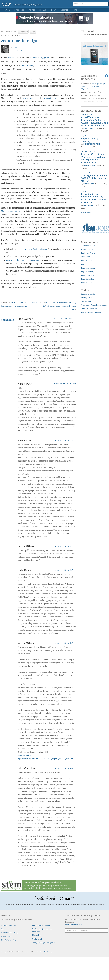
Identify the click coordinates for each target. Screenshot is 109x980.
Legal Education (87, 191)
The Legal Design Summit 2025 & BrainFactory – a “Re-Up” (94, 86)
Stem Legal (40, 952)
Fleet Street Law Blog (9, 933)
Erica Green (88, 205)
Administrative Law (89, 246)
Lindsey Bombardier (92, 144)
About (53, 10)
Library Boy (37, 935)
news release (28, 98)
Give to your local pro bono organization (23, 260)
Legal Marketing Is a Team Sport (92, 140)
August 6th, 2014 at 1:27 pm (65, 440)
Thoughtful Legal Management (44, 943)
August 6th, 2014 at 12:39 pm (65, 384)
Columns (6, 10)
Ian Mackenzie (89, 165)
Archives (32, 10)
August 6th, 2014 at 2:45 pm (65, 570)
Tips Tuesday (86, 301)
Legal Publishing (87, 114)
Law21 (4, 929)
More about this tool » (73, 924)
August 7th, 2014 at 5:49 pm (65, 768)
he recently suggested (40, 58)
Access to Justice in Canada (36, 249)
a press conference (49, 98)
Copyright (4, 952)
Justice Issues (16, 36)
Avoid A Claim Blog (9, 925)
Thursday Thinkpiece (89, 309)
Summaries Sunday (88, 294)
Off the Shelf (37, 939)
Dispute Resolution (88, 152)
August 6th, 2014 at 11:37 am (65, 319)
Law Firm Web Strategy (41, 925)
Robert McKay (89, 128)
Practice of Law (87, 173)
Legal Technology (88, 279)
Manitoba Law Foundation (12, 211)
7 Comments (23, 32)
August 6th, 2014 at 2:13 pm (65, 546)
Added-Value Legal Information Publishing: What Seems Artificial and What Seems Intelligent (94, 121)
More (74, 10)
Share (33, 32)
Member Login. (49, 952)
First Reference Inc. (8, 940)
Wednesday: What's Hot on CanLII (94, 305)
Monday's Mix (87, 298)
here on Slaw (28, 65)
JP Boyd (11, 58)
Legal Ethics (86, 264)
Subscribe (64, 10)
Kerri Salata (89, 184)
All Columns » (86, 213)
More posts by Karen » (18, 51)
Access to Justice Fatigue (20, 41)
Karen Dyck (18, 48)
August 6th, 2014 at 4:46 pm (65, 643)
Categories (19, 10)
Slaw (6, 4)
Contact (43, 10)
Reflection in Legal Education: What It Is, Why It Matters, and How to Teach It (94, 198)
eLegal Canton (6, 936)
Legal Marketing (87, 136)
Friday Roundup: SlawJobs (91, 312)
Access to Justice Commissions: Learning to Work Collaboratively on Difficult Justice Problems (60, 306)
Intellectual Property (89, 253)
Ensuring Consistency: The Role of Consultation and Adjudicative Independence (94, 158)
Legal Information (88, 268)
